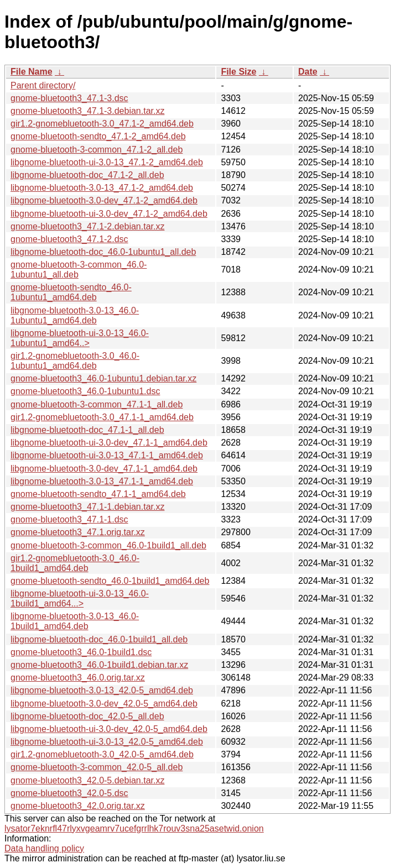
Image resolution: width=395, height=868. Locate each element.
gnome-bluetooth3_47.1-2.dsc (69, 239)
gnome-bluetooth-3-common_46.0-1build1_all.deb (108, 545)
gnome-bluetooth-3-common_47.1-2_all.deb (97, 150)
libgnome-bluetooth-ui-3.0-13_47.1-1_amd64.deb (107, 455)
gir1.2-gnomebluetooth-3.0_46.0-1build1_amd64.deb (75, 563)
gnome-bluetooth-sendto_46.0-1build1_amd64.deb (110, 581)
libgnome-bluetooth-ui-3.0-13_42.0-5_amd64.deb (107, 742)
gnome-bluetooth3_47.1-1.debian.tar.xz (87, 507)
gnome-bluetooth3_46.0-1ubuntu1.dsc (85, 391)
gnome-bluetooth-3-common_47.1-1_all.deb (97, 404)
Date (308, 72)
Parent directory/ (43, 85)
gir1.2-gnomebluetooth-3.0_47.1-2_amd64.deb (102, 124)
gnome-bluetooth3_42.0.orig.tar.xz (78, 806)
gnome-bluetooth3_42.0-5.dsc (69, 793)
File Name (32, 72)
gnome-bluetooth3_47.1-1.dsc (69, 519)
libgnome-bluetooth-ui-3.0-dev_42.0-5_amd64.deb (109, 729)
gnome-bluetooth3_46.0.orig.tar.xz (78, 678)
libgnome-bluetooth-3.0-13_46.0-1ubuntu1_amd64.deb (75, 315)
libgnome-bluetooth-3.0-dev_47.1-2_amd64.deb (104, 200)
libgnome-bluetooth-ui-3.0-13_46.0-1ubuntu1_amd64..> (80, 338)
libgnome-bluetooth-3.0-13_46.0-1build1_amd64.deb (75, 621)
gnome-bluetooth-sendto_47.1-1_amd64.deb (98, 494)
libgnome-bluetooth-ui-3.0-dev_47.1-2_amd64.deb (109, 214)
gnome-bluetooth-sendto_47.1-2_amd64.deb (98, 136)
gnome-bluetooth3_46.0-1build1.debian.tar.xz (99, 665)
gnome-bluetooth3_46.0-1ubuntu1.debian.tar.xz (103, 378)
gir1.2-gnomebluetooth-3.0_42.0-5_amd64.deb (102, 754)
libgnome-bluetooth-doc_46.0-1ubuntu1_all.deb (103, 252)
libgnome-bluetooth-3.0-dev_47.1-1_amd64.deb (104, 469)
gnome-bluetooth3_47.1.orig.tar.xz (78, 532)
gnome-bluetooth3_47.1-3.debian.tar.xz (87, 111)
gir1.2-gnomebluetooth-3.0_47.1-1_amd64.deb (102, 417)
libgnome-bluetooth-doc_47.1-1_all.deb (87, 430)
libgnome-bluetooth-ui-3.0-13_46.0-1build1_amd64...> (80, 598)
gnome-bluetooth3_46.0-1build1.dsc (81, 652)
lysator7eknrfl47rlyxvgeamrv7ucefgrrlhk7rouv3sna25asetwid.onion (134, 828)
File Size (238, 72)
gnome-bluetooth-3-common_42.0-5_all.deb (97, 767)
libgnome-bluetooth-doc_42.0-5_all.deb (87, 716)
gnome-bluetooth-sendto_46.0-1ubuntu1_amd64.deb (71, 292)
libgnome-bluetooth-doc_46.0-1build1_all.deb (99, 639)
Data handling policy (44, 848)
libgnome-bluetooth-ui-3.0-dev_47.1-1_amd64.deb (109, 443)
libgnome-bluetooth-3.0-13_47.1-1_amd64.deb (102, 481)
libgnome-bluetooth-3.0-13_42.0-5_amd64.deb (102, 690)
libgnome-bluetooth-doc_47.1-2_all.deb (87, 175)
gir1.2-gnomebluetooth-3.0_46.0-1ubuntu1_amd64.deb (75, 361)
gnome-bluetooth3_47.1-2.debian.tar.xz (87, 226)
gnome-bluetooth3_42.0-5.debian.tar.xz (87, 780)
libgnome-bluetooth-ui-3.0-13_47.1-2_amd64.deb (107, 162)
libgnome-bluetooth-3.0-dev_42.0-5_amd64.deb (104, 704)
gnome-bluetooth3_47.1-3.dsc (69, 98)
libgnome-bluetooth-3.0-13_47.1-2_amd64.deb (102, 188)
